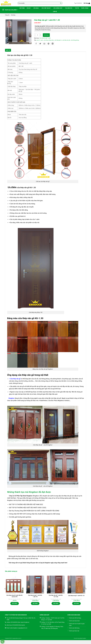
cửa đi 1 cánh (40, 40)
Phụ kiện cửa (69, 8)
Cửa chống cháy (58, 8)
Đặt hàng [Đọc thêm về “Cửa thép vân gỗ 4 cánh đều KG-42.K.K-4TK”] (15, 603)
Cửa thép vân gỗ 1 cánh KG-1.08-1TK (35, 596)
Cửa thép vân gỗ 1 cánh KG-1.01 (76, 596)
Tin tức (77, 8)
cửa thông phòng (75, 40)
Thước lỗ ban (85, 8)
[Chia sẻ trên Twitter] (40, 44)
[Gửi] (61, 3)
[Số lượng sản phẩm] (38, 35)
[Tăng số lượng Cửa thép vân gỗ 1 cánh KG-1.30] (40, 35)
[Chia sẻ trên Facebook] (36, 44)
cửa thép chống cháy (49, 40)
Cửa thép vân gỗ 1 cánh (45, 38)
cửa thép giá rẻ (58, 40)
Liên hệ (55, 12)
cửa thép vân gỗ (66, 40)
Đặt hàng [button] (35, 603)
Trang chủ (7, 15)
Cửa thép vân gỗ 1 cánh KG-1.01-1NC (56, 596)
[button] (87, 3)
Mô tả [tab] (8, 50)
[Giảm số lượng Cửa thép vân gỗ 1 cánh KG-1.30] (35, 35)
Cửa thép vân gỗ (46, 8)
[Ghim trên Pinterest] (49, 44)
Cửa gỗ (29, 8)
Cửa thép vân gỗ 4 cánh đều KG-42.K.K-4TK (15, 596)
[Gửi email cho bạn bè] (44, 44)
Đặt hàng (46, 35)
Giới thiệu (22, 8)
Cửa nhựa (36, 8)
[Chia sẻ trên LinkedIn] (53, 44)
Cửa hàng (13, 15)
